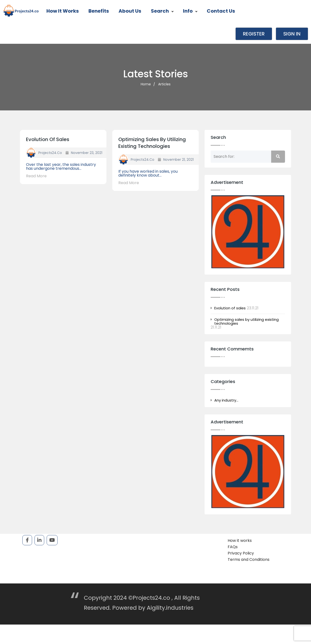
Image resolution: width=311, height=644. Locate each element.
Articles (164, 84)
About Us (130, 11)
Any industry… (226, 400)
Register (254, 34)
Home (146, 84)
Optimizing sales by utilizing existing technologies (152, 143)
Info (190, 11)
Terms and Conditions (249, 559)
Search (162, 11)
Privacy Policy (241, 553)
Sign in (292, 34)
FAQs (233, 547)
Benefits (99, 11)
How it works (63, 11)
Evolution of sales (48, 139)
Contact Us (221, 11)
